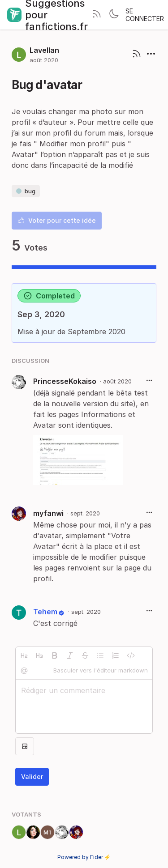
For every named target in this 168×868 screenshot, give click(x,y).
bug (26, 191)
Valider (32, 777)
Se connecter (145, 15)
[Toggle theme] (114, 15)
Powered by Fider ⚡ (84, 857)
